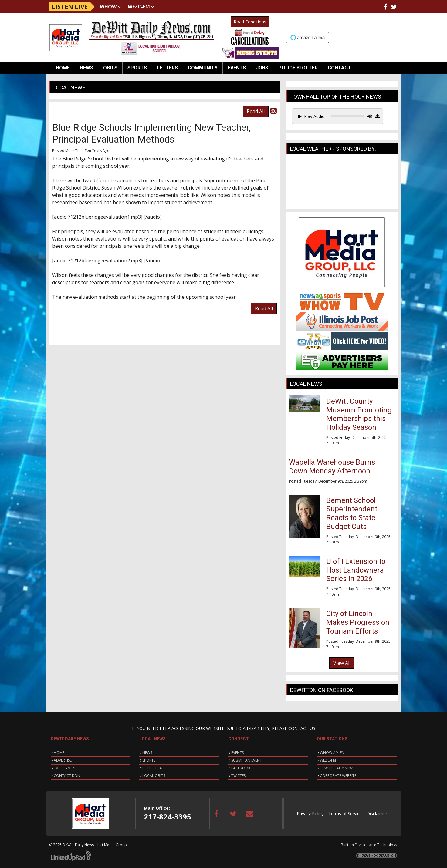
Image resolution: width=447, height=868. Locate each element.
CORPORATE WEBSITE (338, 776)
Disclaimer (377, 814)
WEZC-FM (139, 7)
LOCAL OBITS (154, 776)
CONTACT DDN (67, 776)
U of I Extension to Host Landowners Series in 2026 (356, 570)
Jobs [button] (262, 68)
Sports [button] (137, 68)
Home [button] (63, 68)
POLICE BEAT (153, 768)
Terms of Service (345, 814)
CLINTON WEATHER (342, 183)
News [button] (86, 68)
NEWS (147, 753)
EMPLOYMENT (66, 768)
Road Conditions (250, 22)
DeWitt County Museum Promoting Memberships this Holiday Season (359, 414)
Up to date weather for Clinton (395, 37)
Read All (256, 111)
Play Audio (312, 116)
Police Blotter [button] (298, 68)
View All (342, 663)
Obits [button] (110, 68)
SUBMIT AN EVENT (247, 760)
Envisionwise (366, 845)
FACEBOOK (241, 768)
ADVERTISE (63, 760)
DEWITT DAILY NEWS (337, 768)
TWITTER (239, 776)
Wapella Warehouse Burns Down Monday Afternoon (332, 467)
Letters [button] (167, 68)
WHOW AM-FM (332, 753)
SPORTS (149, 760)
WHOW (108, 7)
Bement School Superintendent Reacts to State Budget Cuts (352, 513)
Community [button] (203, 68)
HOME (59, 753)
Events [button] (237, 68)
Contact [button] (339, 68)
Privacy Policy (310, 814)
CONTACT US (302, 728)
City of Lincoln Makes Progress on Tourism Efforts (358, 622)
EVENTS (237, 753)
